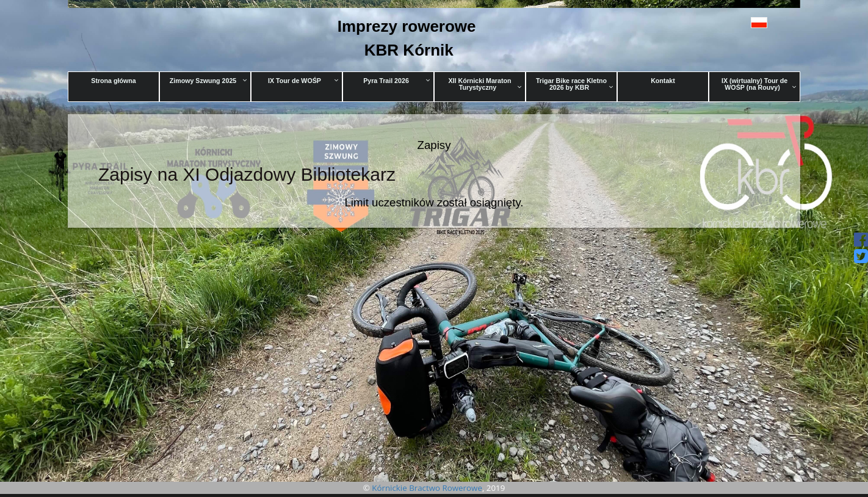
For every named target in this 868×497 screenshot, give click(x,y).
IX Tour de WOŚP (303, 81)
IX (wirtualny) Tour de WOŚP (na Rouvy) (759, 84)
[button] (732, 22)
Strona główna (113, 81)
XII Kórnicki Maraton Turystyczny (485, 84)
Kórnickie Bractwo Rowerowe (427, 488)
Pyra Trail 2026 (397, 81)
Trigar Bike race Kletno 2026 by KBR (575, 84)
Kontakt (663, 81)
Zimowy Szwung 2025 (208, 81)
